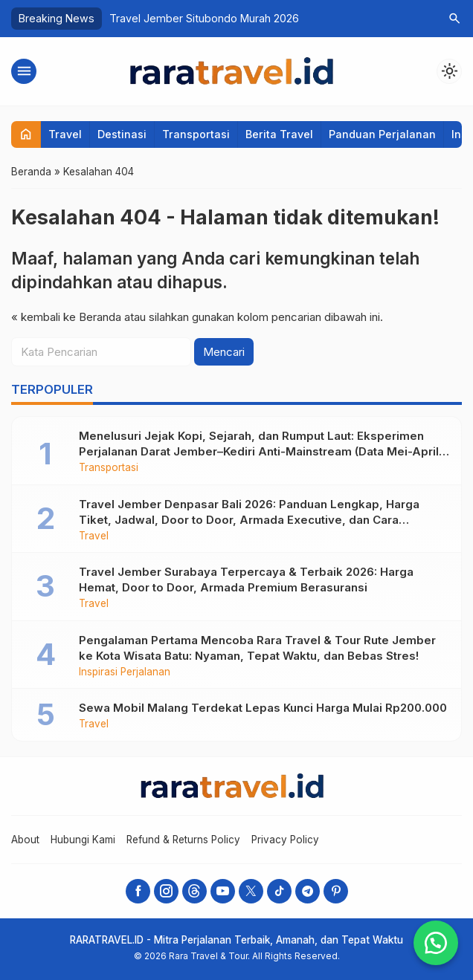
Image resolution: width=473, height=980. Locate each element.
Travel (65, 134)
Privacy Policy (285, 840)
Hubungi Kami (83, 840)
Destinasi (122, 134)
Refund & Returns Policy (183, 840)
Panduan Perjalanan (382, 134)
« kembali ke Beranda (66, 317)
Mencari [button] (224, 352)
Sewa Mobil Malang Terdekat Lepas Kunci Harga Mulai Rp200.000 (263, 708)
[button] (436, 943)
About (25, 840)
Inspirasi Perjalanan (125, 672)
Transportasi (196, 134)
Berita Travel (279, 134)
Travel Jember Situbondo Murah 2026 (204, 18)
